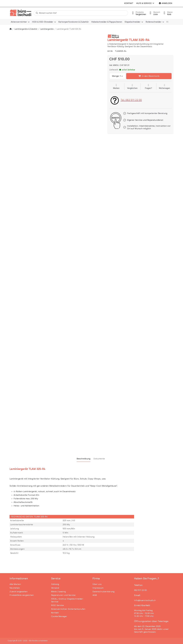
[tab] (83, 459)
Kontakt (129, 3)
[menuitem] (20, 22)
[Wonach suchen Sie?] (81, 13)
